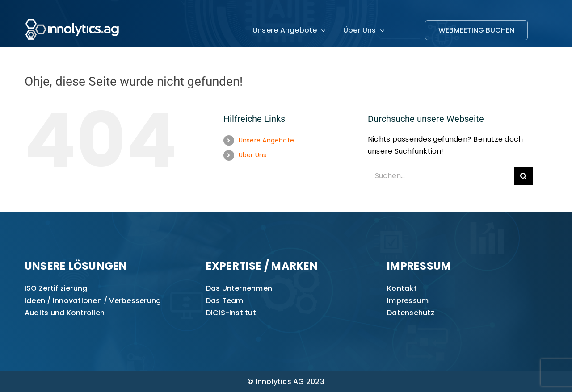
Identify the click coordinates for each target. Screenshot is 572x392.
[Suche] (524, 176)
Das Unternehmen (239, 288)
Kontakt (402, 288)
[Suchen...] (441, 176)
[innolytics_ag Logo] (73, 17)
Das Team (225, 301)
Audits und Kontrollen (65, 313)
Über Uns (253, 155)
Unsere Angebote (267, 140)
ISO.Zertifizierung (56, 288)
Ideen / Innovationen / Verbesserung (93, 301)
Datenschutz (411, 313)
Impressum (408, 301)
